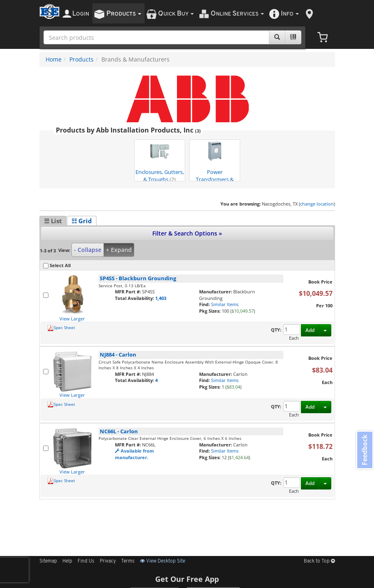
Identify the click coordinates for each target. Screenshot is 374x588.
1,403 (161, 298)
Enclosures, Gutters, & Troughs (160, 161)
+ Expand (119, 250)
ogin (81, 14)
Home (54, 59)
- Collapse (88, 250)
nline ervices (237, 14)
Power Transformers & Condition (215, 161)
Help (67, 561)
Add (310, 330)
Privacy (108, 561)
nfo (290, 14)
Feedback (364, 450)
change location (317, 204)
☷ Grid (82, 221)
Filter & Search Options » (187, 233)
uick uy (176, 14)
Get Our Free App (187, 579)
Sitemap (48, 561)
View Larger (72, 319)
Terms (128, 561)
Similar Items (225, 304)
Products (81, 59)
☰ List (53, 221)
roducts (124, 14)
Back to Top (319, 561)
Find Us (86, 561)
